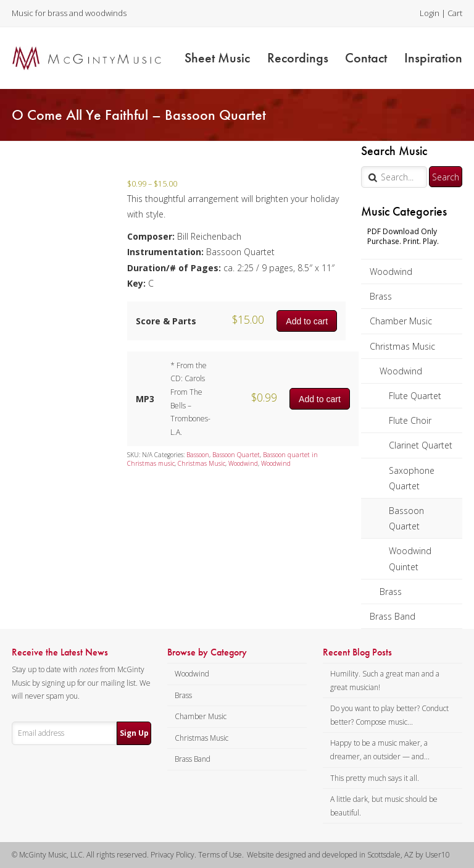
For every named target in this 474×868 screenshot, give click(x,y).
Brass (381, 296)
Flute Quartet (415, 396)
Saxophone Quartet (412, 478)
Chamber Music (401, 321)
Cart (455, 13)
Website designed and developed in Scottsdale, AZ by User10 (348, 855)
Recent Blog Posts (357, 652)
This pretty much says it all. (375, 778)
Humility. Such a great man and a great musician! (385, 680)
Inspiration (433, 58)
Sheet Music (217, 58)
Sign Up (134, 733)
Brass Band (393, 616)
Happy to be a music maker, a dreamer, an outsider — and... (380, 750)
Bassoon (198, 455)
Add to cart (307, 321)
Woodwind (391, 272)
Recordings (298, 58)
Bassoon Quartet (406, 518)
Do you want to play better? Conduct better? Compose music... (389, 715)
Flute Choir (410, 420)
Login (430, 13)
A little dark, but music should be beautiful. (384, 806)
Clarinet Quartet (421, 445)
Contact (366, 58)
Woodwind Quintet (410, 558)
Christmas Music (402, 346)
